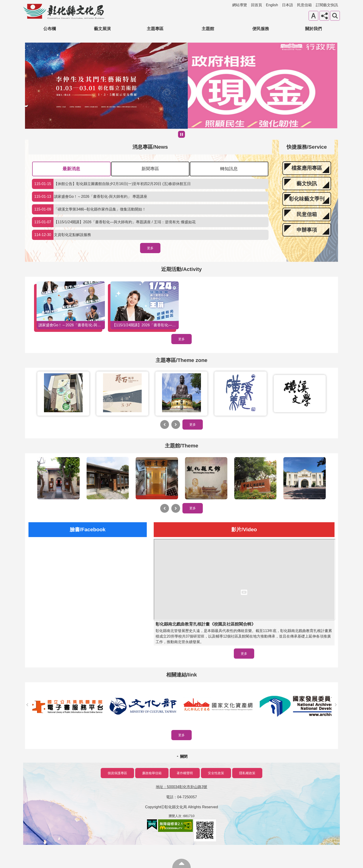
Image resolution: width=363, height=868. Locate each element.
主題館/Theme (181, 446)
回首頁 (257, 5)
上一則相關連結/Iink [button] (27, 705)
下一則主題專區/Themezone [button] (176, 425)
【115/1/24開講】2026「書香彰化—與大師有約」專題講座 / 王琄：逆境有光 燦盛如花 (114, 222)
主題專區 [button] (155, 29)
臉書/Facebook (88, 530)
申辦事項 (307, 230)
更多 (150, 248)
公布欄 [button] (50, 29)
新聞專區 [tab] (150, 169)
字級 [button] (313, 16)
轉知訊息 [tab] (229, 169)
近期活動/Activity (181, 269)
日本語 (288, 5)
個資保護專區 (117, 773)
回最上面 (181, 863)
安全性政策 (216, 773)
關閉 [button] (184, 756)
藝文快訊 (307, 184)
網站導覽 (240, 5)
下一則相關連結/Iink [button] (336, 705)
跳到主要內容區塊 (2, 2)
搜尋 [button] (335, 16)
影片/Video (244, 530)
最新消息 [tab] (71, 169)
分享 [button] (324, 16)
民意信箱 (304, 5)
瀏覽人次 (175, 816)
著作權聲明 (185, 773)
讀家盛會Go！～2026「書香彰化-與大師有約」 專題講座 (90, 197)
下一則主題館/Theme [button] (176, 508)
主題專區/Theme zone (181, 360)
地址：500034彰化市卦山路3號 (181, 787)
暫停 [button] (181, 134)
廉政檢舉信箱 (152, 773)
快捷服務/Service (307, 147)
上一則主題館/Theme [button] (165, 508)
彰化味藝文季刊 (307, 199)
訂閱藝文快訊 (327, 5)
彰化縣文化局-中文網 (64, 11)
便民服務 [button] (261, 29)
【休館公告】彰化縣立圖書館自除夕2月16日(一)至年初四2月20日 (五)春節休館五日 (111, 184)
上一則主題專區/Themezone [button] (165, 425)
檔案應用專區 (307, 168)
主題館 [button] (208, 29)
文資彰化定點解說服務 (61, 235)
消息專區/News (150, 147)
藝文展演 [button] (102, 29)
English (272, 5)
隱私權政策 (247, 773)
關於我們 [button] (313, 29)
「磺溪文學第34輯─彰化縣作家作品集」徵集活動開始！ (89, 209)
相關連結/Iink (182, 675)
